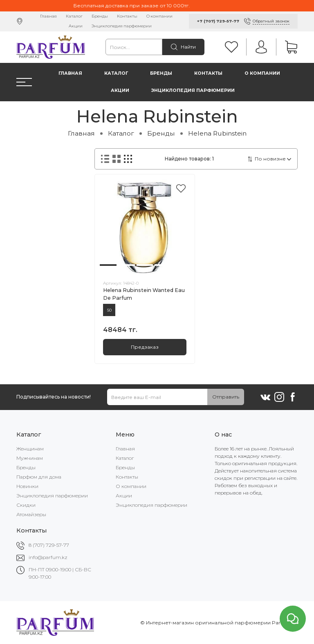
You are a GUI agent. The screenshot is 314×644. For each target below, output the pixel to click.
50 (109, 310)
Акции (76, 26)
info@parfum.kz (48, 557)
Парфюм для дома (39, 477)
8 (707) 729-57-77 (49, 545)
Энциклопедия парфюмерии (122, 26)
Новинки (27, 486)
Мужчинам (30, 458)
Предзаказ (145, 347)
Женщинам (30, 449)
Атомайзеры (31, 514)
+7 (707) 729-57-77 (218, 21)
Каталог (74, 16)
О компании (159, 16)
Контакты (127, 16)
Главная (48, 16)
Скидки (26, 505)
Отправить (226, 397)
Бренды (100, 16)
